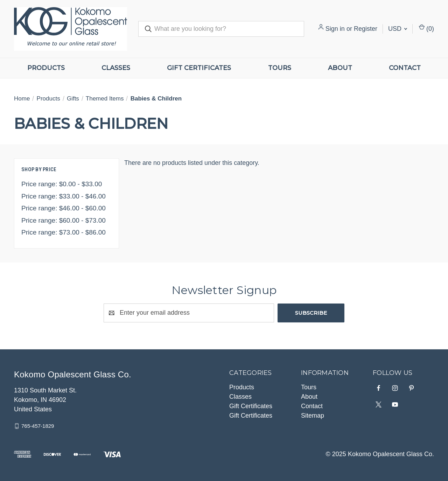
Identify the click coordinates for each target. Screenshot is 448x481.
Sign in (335, 29)
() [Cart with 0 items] (426, 28)
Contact (405, 68)
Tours (280, 68)
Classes (116, 68)
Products (46, 68)
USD (398, 29)
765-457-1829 (38, 426)
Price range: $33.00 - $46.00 (64, 196)
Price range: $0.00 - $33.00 (62, 184)
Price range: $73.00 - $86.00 (64, 232)
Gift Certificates (199, 68)
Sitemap (313, 416)
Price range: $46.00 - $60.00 (64, 208)
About (340, 68)
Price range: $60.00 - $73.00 (64, 220)
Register (366, 29)
